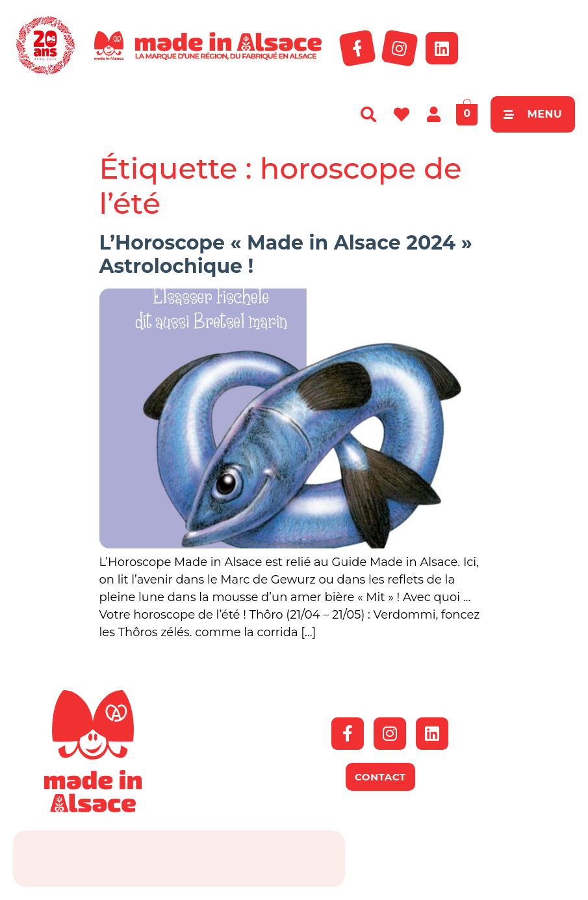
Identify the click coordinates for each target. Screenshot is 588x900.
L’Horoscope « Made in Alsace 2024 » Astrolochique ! (286, 254)
